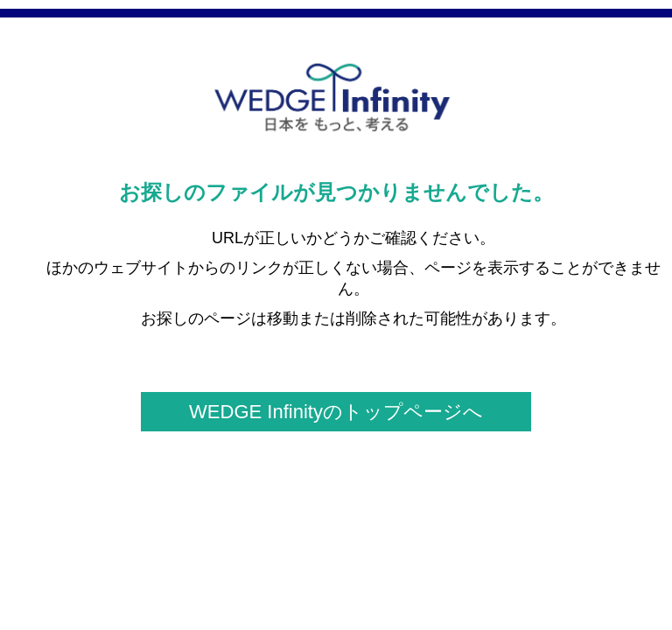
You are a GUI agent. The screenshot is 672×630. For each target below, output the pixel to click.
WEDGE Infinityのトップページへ (336, 412)
